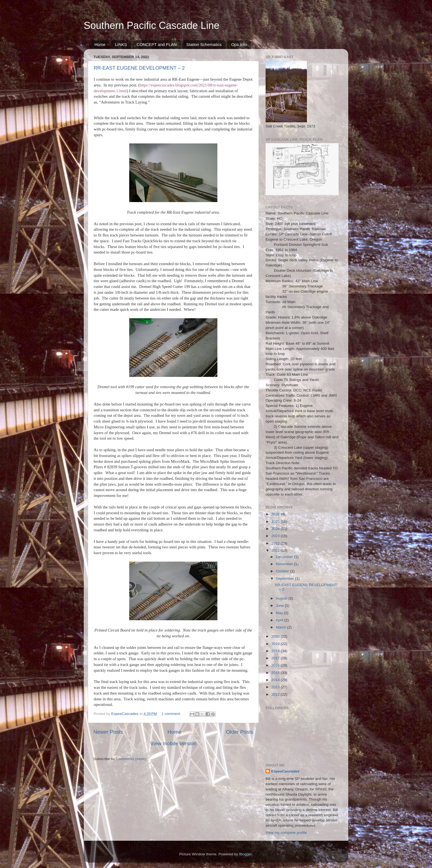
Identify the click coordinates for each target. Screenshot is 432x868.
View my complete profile (286, 833)
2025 (276, 522)
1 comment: (172, 714)
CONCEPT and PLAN (157, 44)
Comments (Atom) (131, 759)
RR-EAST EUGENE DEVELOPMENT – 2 (139, 68)
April (280, 620)
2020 (276, 636)
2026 (276, 514)
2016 (276, 665)
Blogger (245, 854)
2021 (276, 550)
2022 (276, 543)
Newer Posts (108, 732)
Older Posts (240, 732)
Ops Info (239, 44)
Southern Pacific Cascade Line (152, 25)
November (285, 564)
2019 (276, 644)
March (281, 627)
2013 (276, 687)
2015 (276, 673)
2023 (276, 536)
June (280, 606)
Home (100, 44)
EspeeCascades (285, 771)
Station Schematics (204, 44)
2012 (276, 694)
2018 (276, 651)
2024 (276, 529)
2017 (276, 658)
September (285, 579)
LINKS (121, 44)
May (280, 613)
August (282, 598)
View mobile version (173, 743)
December (285, 557)
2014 (276, 680)
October (283, 571)
